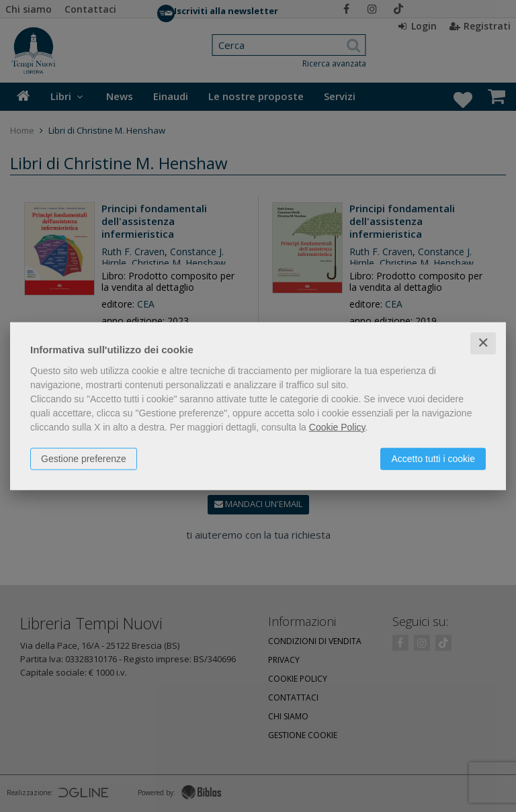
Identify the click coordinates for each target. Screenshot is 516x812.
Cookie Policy (337, 427)
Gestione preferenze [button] (84, 459)
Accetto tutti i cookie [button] (433, 459)
